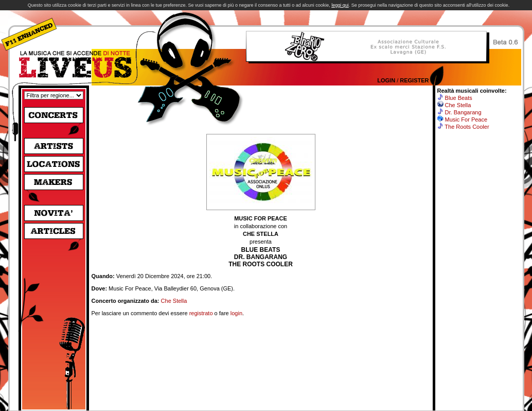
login (236, 313)
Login (386, 80)
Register (414, 80)
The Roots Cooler (467, 127)
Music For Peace (466, 119)
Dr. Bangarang (463, 112)
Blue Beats (459, 98)
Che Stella (174, 301)
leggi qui (340, 5)
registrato (201, 313)
